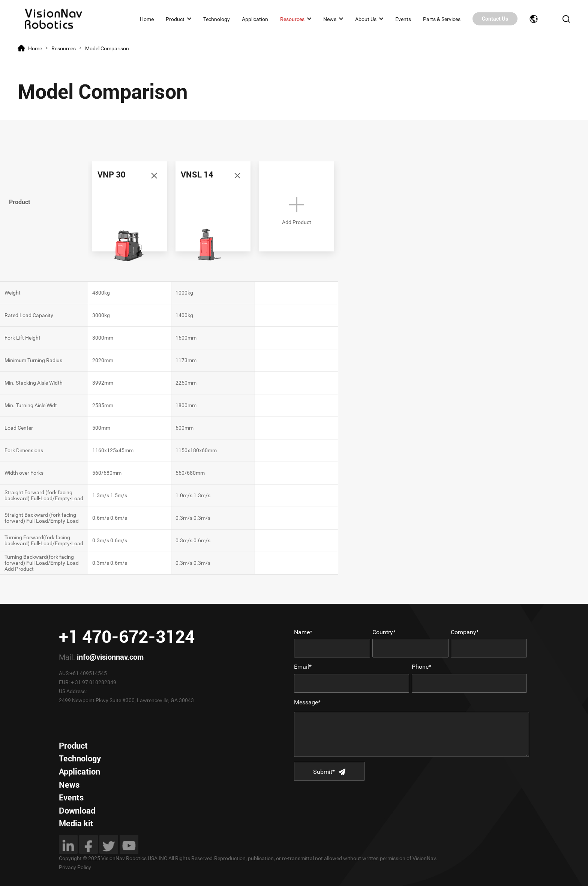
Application (255, 19)
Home (147, 19)
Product (175, 19)
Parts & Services (442, 19)
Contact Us (495, 19)
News (330, 19)
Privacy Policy (75, 867)
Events (403, 19)
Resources (292, 19)
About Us (366, 19)
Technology (217, 19)
